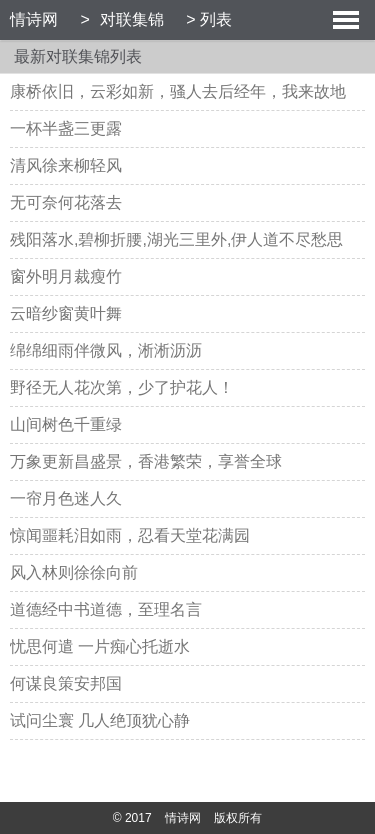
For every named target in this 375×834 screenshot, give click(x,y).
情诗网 (34, 19)
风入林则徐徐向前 (74, 572)
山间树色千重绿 (66, 424)
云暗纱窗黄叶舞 (66, 313)
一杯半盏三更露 (66, 128)
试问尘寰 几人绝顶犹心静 (100, 720)
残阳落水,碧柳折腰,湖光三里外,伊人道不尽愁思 (176, 239)
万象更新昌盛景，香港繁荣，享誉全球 (146, 461)
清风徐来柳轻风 (66, 165)
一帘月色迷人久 (66, 498)
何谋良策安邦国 (66, 683)
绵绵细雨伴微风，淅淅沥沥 (106, 350)
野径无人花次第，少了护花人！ (122, 387)
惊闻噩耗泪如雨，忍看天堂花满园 (130, 535)
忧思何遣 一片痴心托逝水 (100, 646)
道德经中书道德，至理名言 (106, 609)
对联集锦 (132, 19)
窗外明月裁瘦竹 (66, 276)
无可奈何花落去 (66, 202)
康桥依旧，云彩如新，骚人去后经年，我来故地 (178, 91)
